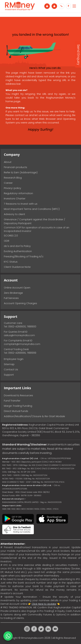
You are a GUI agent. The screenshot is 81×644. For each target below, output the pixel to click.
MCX (23, 509)
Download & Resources (18, 395)
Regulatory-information (18, 193)
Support (9, 375)
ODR (7, 241)
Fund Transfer (12, 401)
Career (8, 183)
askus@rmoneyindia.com (19, 335)
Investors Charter (15, 198)
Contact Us (11, 369)
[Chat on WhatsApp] (8, 636)
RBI (9, 509)
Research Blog (13, 178)
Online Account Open (17, 288)
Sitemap (9, 364)
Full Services (11, 298)
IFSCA (62, 482)
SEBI (4, 509)
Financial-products (15, 167)
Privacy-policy (12, 188)
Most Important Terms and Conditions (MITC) (32, 209)
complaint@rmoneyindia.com (22, 344)
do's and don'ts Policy (17, 246)
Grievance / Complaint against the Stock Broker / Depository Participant (35, 221)
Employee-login (14, 359)
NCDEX (30, 509)
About (8, 162)
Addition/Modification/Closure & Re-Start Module (34, 416)
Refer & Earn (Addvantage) (21, 172)
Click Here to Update (44, 604)
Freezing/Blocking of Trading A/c (24, 256)
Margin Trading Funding (18, 406)
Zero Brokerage (13, 293)
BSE (19, 509)
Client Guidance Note (17, 267)
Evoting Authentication (18, 251)
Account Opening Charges (20, 303)
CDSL (43, 509)
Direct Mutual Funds (16, 411)
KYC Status (11, 262)
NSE (13, 509)
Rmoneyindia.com (32, 638)
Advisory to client (14, 214)
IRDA (49, 509)
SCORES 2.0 (11, 236)
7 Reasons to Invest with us (21, 204)
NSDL (37, 509)
